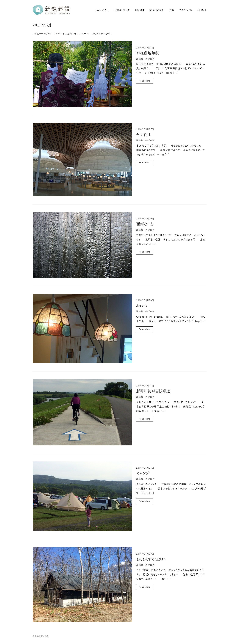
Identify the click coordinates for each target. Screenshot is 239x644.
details (142, 306)
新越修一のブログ (43, 34)
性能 (172, 10)
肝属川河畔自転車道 (153, 391)
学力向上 (144, 135)
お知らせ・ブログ (121, 10)
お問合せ (202, 10)
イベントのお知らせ (66, 34)
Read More (145, 81)
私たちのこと (102, 10)
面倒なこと (145, 224)
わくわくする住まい (151, 560)
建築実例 (140, 10)
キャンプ (143, 474)
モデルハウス (185, 10)
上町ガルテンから (101, 34)
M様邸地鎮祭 (148, 53)
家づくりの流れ (157, 10)
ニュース (84, 34)
